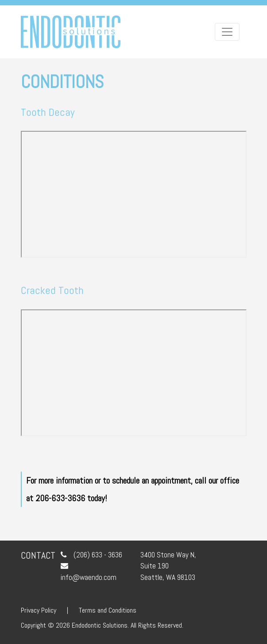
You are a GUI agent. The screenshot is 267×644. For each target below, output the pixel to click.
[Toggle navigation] (227, 32)
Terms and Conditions (108, 610)
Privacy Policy (39, 610)
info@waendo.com (89, 577)
